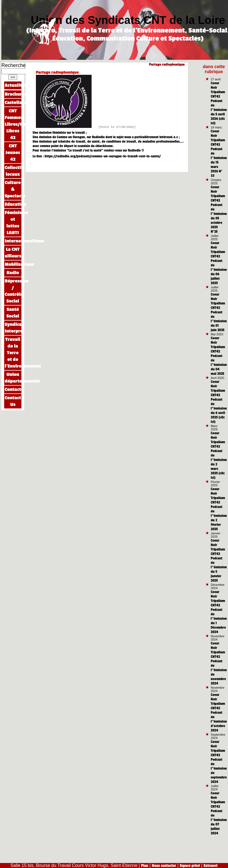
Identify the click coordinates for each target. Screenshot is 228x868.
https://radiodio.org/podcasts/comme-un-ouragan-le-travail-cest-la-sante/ (103, 156)
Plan (145, 866)
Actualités (13, 85)
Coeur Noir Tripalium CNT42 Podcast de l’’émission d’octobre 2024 (219, 713)
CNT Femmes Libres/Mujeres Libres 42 (13, 124)
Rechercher (14, 65)
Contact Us (13, 401)
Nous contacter (164, 866)
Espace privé (190, 866)
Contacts (13, 389)
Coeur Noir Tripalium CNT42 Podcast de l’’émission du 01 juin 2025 (219, 312)
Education (13, 204)
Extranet (210, 866)
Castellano (13, 102)
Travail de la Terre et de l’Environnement (13, 353)
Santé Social (13, 313)
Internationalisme (13, 241)
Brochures (13, 94)
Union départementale (13, 378)
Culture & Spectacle (13, 189)
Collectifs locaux (13, 171)
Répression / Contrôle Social (13, 291)
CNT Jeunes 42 (13, 152)
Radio (13, 273)
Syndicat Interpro (13, 328)
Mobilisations (13, 264)
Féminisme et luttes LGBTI (13, 223)
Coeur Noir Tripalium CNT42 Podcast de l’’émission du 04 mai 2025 (219, 356)
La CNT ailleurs (13, 253)
